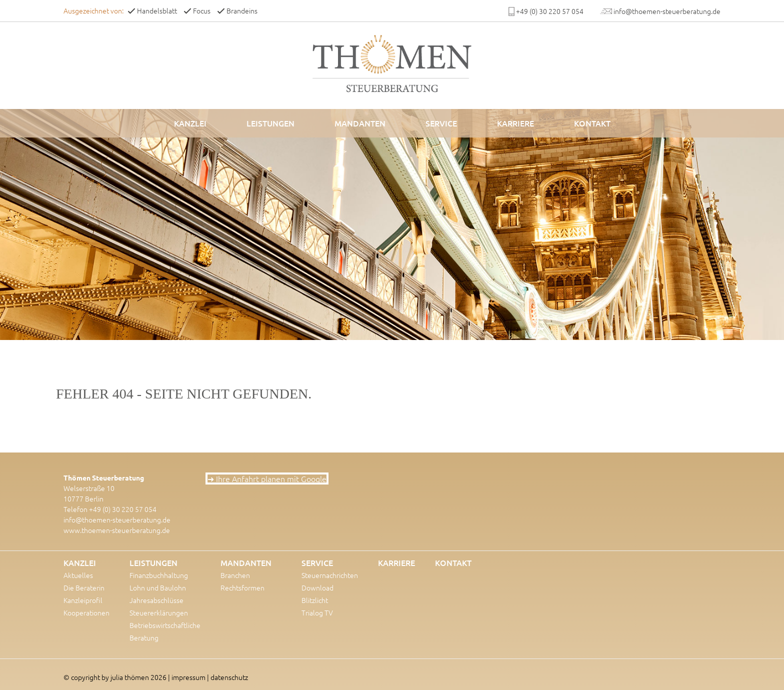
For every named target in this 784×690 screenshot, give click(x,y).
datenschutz (229, 677)
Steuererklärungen (159, 612)
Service (441, 123)
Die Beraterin (84, 587)
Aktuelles (78, 575)
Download (317, 587)
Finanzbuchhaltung (159, 575)
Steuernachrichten (330, 575)
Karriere (515, 123)
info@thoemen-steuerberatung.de (117, 519)
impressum (188, 677)
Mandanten (360, 123)
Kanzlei (190, 123)
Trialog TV (317, 612)
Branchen (235, 575)
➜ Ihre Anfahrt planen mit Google (267, 478)
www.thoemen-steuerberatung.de (117, 530)
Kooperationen (86, 612)
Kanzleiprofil (83, 600)
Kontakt (592, 123)
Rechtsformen (242, 587)
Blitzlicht (315, 600)
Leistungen (270, 123)
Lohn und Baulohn (158, 587)
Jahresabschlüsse (156, 600)
